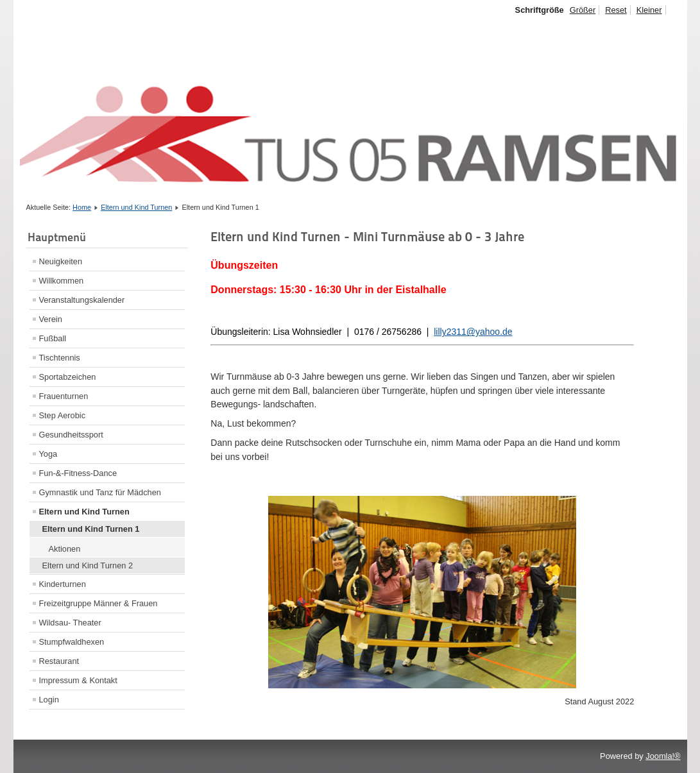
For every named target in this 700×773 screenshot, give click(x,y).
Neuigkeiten (61, 261)
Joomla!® (663, 756)
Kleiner (649, 10)
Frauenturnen (64, 396)
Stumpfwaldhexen (72, 642)
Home (82, 207)
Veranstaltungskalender (82, 300)
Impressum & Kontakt (78, 680)
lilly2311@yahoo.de (473, 332)
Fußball (53, 338)
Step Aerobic (63, 415)
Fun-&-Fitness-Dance (78, 473)
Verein (51, 319)
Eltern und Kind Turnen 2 (88, 565)
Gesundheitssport (71, 435)
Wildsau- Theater (70, 623)
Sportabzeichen (68, 377)
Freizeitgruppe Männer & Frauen (98, 603)
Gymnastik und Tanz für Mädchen (100, 492)
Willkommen (62, 281)
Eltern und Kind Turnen (136, 207)
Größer (583, 10)
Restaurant (59, 661)
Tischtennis (60, 358)
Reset (616, 10)
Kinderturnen (63, 584)
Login (49, 700)
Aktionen (65, 549)
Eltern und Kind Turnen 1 (91, 529)
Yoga (48, 454)
